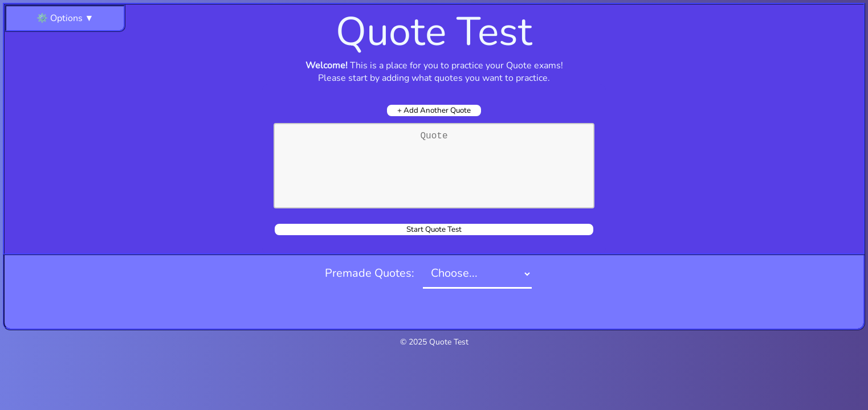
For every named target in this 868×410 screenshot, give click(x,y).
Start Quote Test (434, 229)
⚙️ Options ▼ (65, 18)
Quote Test (449, 342)
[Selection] (477, 274)
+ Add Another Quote (434, 110)
